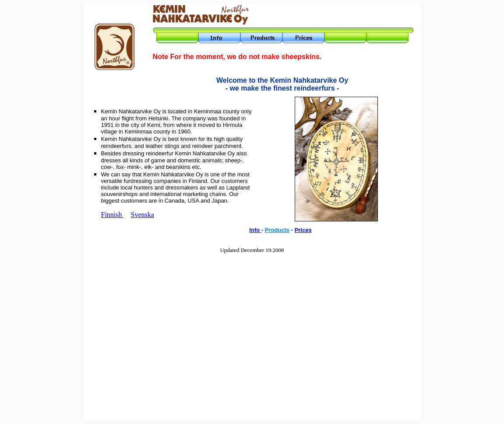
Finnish (113, 215)
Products (277, 230)
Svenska (143, 215)
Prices (303, 230)
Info (255, 230)
